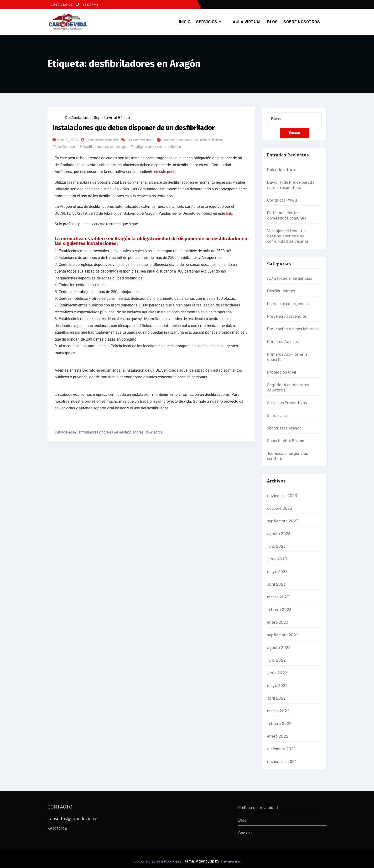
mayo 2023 (277, 572)
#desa (217, 140)
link (229, 213)
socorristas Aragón (285, 428)
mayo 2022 (278, 686)
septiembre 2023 (283, 521)
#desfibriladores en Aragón (104, 147)
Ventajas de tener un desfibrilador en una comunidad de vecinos (288, 236)
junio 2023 (277, 559)
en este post (164, 172)
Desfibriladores (78, 118)
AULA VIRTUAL (247, 22)
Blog (242, 820)
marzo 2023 (278, 597)
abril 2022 (276, 698)
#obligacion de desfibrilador (156, 147)
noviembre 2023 (282, 496)
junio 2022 (277, 673)
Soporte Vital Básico (112, 118)
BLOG (272, 22)
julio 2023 (276, 546)
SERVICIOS (215, 22)
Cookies (245, 833)
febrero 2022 (279, 724)
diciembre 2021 (281, 749)
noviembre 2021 (282, 762)
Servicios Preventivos (287, 403)
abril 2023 (276, 584)
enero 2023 (278, 622)
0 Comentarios (141, 140)
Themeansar (231, 861)
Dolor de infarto (282, 170)
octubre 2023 (280, 508)
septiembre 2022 (283, 635)
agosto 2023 (279, 534)
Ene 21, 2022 (68, 140)
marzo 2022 (278, 711)
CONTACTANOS (61, 5)
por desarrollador (103, 140)
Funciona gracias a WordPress (157, 861)
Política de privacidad (258, 808)
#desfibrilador (65, 147)
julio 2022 (276, 660)
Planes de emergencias (288, 304)
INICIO (191, 22)
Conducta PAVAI (282, 200)
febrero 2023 (279, 610)
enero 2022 (278, 736)
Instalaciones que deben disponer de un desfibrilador (133, 128)
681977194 (87, 5)
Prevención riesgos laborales (293, 329)
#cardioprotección (181, 140)
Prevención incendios (287, 316)
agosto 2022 (279, 648)
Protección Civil (282, 372)
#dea (205, 140)
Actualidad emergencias (290, 278)
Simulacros (277, 415)
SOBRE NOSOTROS (302, 22)
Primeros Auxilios (283, 342)
